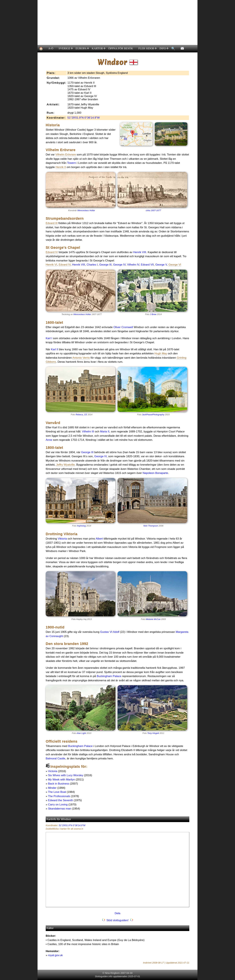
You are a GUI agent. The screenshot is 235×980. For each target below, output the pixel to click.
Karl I (49, 338)
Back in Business (59, 784)
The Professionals (59, 796)
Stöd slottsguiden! (117, 920)
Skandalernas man (60, 809)
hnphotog (81, 526)
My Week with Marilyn (61, 780)
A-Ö (51, 48)
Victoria (53, 771)
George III (105, 265)
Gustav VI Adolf (110, 632)
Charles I (92, 265)
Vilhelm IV (133, 265)
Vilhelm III (88, 432)
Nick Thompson (151, 526)
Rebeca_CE (81, 415)
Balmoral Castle (55, 758)
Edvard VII (147, 265)
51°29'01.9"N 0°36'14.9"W (84, 118)
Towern (72, 163)
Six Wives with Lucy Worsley (66, 775)
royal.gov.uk (55, 955)
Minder (52, 788)
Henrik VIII (140, 252)
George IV (119, 265)
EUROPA (82, 49)
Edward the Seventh (60, 800)
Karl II (55, 349)
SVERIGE (66, 49)
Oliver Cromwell (123, 327)
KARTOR (98, 49)
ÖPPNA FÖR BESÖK (121, 48)
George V (161, 265)
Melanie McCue (153, 619)
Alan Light (81, 733)
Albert (99, 539)
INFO (164, 49)
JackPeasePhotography (153, 415)
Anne (49, 440)
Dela (118, 913)
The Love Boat (57, 792)
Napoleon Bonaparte (155, 473)
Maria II (105, 432)
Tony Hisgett (153, 733)
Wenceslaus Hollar (86, 210)
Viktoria (62, 539)
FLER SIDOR (147, 49)
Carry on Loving (58, 805)
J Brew (153, 314)
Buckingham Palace (109, 676)
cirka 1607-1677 (153, 210)
